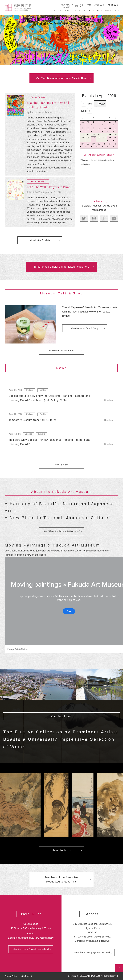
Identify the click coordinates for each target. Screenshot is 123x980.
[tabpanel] (61, 40)
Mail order (96, 10)
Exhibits (43, 390)
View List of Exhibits (40, 240)
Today (100, 104)
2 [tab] (60, 62)
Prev (87, 104)
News (76, 10)
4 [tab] (67, 62)
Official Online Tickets (107, 10)
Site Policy (26, 976)
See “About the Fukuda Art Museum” (61, 531)
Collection (65, 10)
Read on (109, 400)
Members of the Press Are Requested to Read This (61, 879)
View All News (61, 465)
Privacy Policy (11, 976)
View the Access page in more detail (92, 953)
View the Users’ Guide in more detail (31, 949)
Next (87, 111)
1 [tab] (56, 62)
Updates (30, 390)
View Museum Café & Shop (85, 328)
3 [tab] (63, 62)
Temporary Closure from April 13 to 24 (33, 420)
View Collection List (61, 850)
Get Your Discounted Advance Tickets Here (62, 78)
